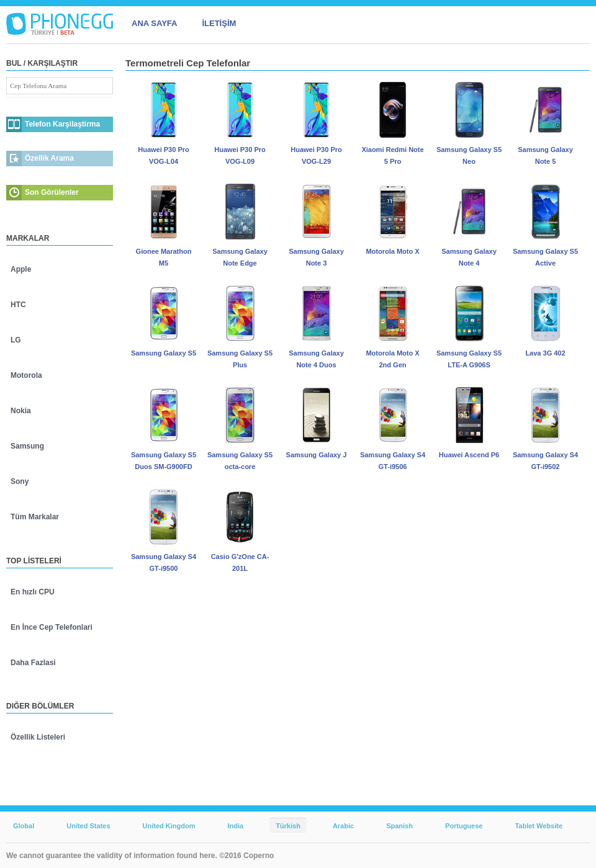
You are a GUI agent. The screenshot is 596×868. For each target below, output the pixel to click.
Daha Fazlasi (33, 663)
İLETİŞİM (219, 23)
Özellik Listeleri (38, 737)
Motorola (26, 375)
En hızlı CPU (33, 592)
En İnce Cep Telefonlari (52, 627)
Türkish (288, 826)
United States (88, 826)
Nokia (21, 411)
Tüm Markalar (35, 517)
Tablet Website (539, 826)
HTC (18, 305)
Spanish (400, 826)
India (235, 826)
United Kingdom (169, 826)
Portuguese (464, 826)
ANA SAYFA (154, 23)
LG (16, 340)
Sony (20, 481)
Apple (21, 269)
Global (24, 826)
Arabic (343, 826)
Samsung (27, 446)
